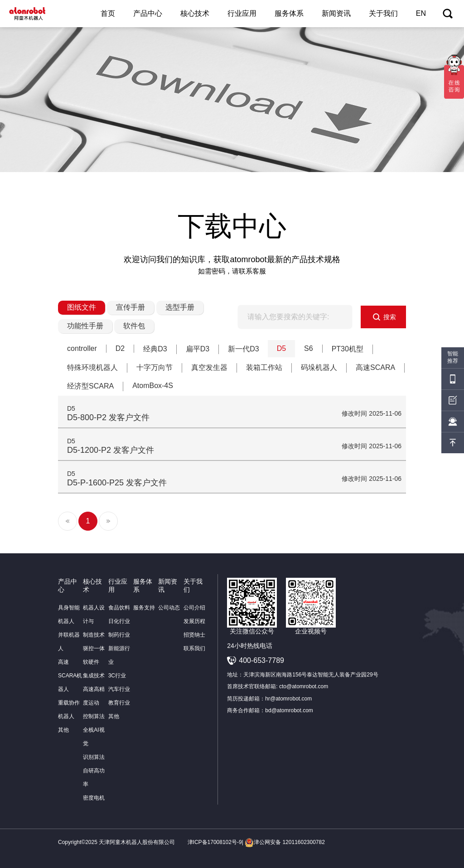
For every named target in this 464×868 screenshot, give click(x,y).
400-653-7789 (261, 660)
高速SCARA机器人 (70, 676)
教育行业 (119, 703)
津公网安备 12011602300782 (285, 842)
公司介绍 (194, 608)
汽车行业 (119, 689)
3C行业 (117, 676)
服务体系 (289, 13)
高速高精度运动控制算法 (94, 703)
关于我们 (383, 13)
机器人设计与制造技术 (94, 621)
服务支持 (144, 608)
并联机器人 (69, 642)
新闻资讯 (336, 13)
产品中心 (148, 13)
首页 (108, 13)
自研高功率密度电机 (94, 784)
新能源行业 (119, 655)
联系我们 (194, 648)
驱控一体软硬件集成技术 (94, 662)
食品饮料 (119, 608)
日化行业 (119, 621)
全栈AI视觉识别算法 (94, 743)
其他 (63, 730)
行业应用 (242, 13)
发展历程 (194, 621)
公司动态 (169, 608)
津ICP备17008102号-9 (215, 842)
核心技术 (195, 13)
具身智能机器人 (69, 614)
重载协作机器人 (69, 710)
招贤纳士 (194, 635)
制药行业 (119, 635)
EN (421, 13)
